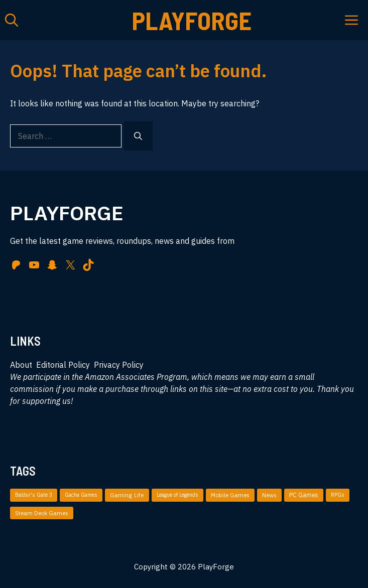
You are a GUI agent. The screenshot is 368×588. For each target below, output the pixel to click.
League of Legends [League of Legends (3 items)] (177, 495)
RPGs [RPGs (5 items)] (338, 495)
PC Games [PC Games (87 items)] (304, 495)
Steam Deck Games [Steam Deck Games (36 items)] (42, 513)
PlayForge (192, 20)
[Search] (138, 136)
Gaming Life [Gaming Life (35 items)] (127, 495)
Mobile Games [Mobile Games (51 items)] (230, 495)
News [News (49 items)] (269, 495)
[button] (12, 20)
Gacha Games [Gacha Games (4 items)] (81, 495)
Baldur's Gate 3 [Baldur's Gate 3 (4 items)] (34, 495)
